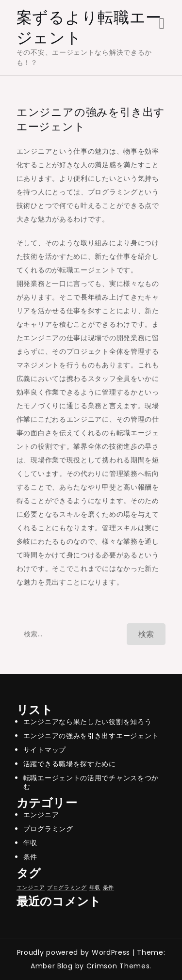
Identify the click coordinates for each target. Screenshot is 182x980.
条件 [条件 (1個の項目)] (108, 888)
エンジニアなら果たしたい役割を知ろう (88, 722)
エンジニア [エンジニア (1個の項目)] (31, 888)
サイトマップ (45, 750)
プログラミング (48, 829)
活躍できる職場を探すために (70, 764)
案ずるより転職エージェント (89, 27)
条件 (30, 857)
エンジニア (41, 815)
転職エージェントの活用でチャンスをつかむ (91, 782)
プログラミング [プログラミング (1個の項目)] (67, 888)
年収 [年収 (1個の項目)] (95, 888)
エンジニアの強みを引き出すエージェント (91, 736)
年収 (30, 843)
